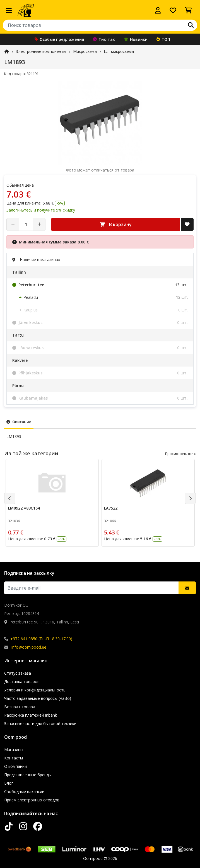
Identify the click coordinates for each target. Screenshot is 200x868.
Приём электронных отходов (32, 800)
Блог (9, 783)
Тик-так (104, 39)
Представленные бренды (28, 775)
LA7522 (111, 508)
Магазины (14, 749)
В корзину (116, 224)
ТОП (163, 39)
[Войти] (158, 10)
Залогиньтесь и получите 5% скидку (41, 210)
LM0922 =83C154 (24, 508)
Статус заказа (18, 673)
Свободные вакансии (24, 791)
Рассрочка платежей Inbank (31, 715)
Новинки (136, 39)
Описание (19, 422)
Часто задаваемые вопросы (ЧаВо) (38, 698)
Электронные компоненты (41, 51)
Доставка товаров (22, 682)
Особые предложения (59, 39)
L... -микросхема (119, 51)
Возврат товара (20, 707)
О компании (15, 766)
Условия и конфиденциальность (35, 690)
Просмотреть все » (180, 454)
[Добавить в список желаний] (187, 224)
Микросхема (85, 51)
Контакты (14, 758)
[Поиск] (191, 25)
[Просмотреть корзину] (188, 10)
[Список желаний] (173, 10)
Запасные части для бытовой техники (40, 723)
